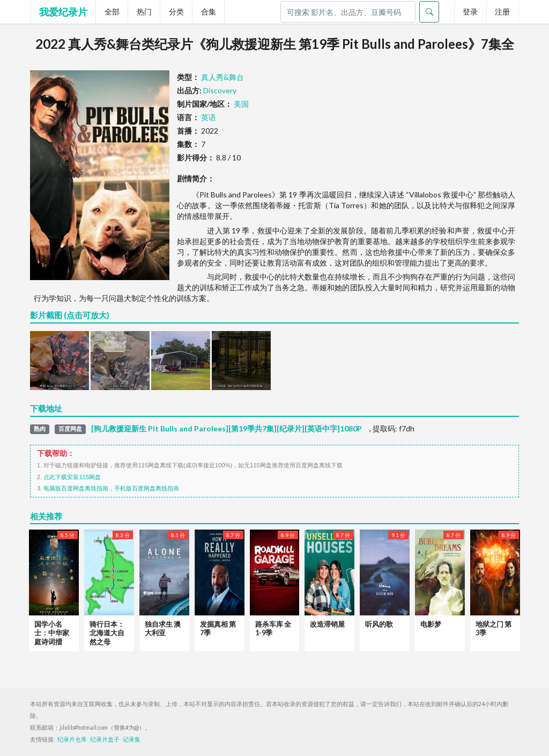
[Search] (348, 12)
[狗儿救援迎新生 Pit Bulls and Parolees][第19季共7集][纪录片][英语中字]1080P (227, 429)
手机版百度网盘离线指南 (147, 488)
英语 (209, 117)
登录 (470, 12)
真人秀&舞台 (222, 77)
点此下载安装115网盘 (72, 477)
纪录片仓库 (72, 739)
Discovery (220, 90)
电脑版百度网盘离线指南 (76, 488)
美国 (241, 104)
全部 (112, 12)
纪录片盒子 (105, 739)
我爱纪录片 (63, 12)
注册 (502, 12)
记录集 (132, 739)
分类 (176, 12)
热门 (144, 12)
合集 (209, 12)
